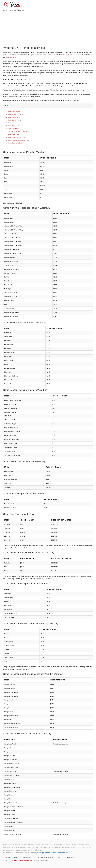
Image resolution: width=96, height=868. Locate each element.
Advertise (61, 857)
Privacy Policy (26, 857)
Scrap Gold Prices (14, 129)
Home (5, 10)
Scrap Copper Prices (14, 120)
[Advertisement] (48, 29)
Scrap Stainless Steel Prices (17, 137)
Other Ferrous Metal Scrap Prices (18, 140)
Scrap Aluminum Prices (15, 114)
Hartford (54, 55)
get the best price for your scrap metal (55, 853)
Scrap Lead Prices (14, 123)
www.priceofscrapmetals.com (24, 860)
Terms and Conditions (11, 857)
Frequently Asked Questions (44, 857)
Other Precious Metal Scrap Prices (19, 132)
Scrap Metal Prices (14, 111)
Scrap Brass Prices (14, 117)
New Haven (72, 55)
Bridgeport (14, 57)
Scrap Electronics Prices (16, 143)
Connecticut (12, 10)
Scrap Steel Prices (14, 134)
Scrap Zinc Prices (13, 126)
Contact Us (71, 857)
